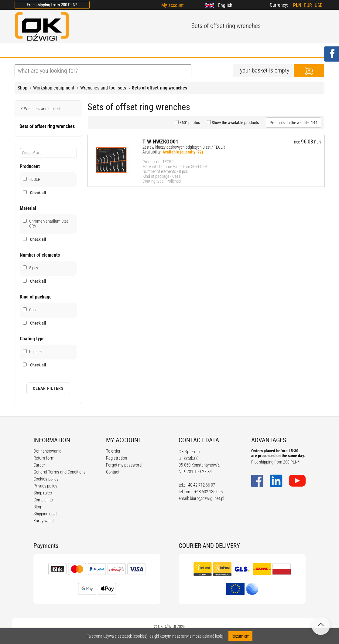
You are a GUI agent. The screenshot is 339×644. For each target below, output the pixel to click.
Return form (44, 458)
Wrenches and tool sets (103, 88)
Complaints (43, 500)
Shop (22, 88)
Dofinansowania (47, 451)
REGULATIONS (141, 51)
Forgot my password (124, 465)
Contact (113, 472)
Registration (116, 458)
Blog (37, 507)
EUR (308, 5)
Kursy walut (44, 521)
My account (173, 5)
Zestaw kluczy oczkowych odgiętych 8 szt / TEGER (184, 147)
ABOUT (50, 51)
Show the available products (235, 123)
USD (319, 5)
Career (39, 465)
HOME (22, 51)
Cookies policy (46, 479)
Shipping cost (45, 514)
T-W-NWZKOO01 (160, 142)
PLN (297, 5)
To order (113, 451)
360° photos (189, 123)
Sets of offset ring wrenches (159, 88)
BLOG (105, 51)
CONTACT (228, 51)
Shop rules (43, 493)
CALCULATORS (187, 51)
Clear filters (48, 388)
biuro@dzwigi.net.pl (207, 498)
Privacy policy (45, 486)
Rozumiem (240, 636)
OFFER (79, 51)
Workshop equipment (54, 88)
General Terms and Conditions (60, 472)
